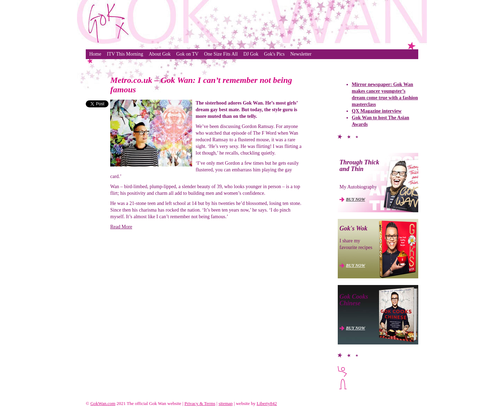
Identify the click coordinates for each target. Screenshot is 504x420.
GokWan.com (103, 403)
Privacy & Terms (200, 403)
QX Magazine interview (377, 111)
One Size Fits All (221, 54)
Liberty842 (267, 403)
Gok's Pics (274, 54)
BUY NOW (356, 199)
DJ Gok (251, 54)
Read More (121, 227)
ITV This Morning (125, 54)
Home (95, 54)
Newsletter (301, 54)
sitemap (225, 403)
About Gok (160, 54)
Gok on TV (188, 54)
